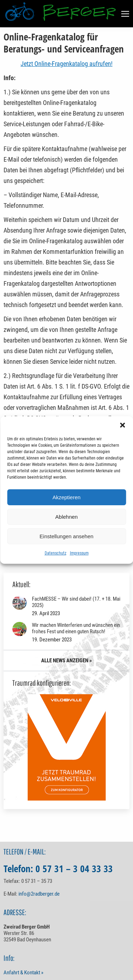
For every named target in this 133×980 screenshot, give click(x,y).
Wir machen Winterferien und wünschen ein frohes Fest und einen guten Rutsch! (76, 628)
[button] (122, 425)
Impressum (79, 553)
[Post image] (20, 603)
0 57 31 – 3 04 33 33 (74, 868)
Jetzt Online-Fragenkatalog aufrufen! (66, 64)
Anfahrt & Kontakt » (23, 973)
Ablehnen (66, 517)
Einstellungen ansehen (67, 536)
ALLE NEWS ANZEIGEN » (66, 661)
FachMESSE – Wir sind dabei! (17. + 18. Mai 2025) (76, 602)
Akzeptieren (66, 497)
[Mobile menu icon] (125, 14)
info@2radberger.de (39, 894)
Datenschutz (56, 553)
